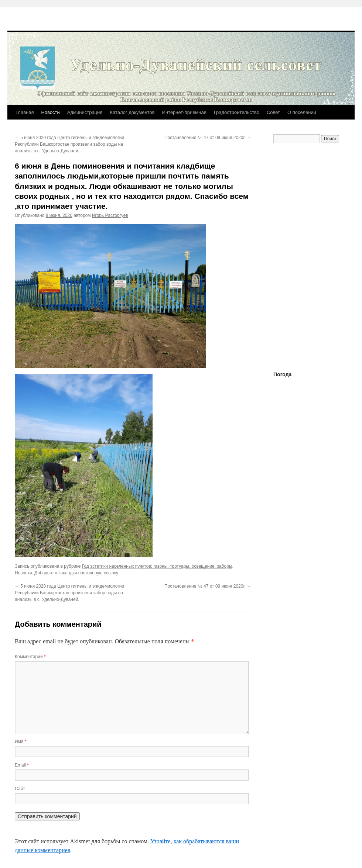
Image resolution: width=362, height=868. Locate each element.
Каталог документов (132, 112)
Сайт (20, 789)
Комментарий (30, 657)
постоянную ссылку (98, 573)
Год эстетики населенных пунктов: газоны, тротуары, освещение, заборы (157, 566)
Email (22, 765)
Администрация (85, 112)
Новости (50, 112)
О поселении (302, 112)
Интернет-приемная (184, 112)
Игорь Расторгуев (110, 215)
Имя (21, 741)
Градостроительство (237, 112)
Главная (25, 112)
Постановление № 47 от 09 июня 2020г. (208, 138)
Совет (273, 112)
